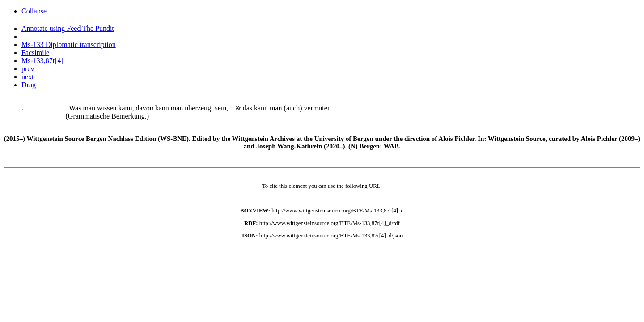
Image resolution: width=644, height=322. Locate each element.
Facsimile (35, 53)
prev (28, 69)
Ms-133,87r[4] (42, 61)
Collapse (34, 11)
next (28, 77)
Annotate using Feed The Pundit (68, 28)
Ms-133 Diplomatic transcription (69, 44)
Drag (29, 85)
